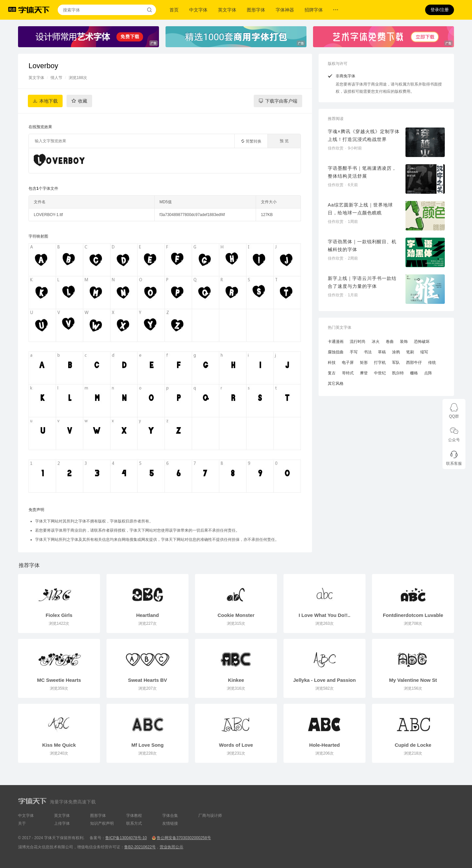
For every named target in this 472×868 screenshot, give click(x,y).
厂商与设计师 (210, 816)
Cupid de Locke (413, 745)
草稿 (382, 352)
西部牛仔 (414, 363)
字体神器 (285, 10)
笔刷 (410, 352)
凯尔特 (398, 373)
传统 (432, 363)
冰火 (376, 342)
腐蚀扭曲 (336, 352)
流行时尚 (358, 342)
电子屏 (348, 363)
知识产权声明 (102, 823)
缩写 (424, 352)
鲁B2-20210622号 (140, 847)
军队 (396, 363)
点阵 (428, 373)
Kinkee (236, 680)
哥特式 (348, 373)
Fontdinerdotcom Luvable (413, 615)
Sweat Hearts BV (147, 680)
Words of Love (236, 745)
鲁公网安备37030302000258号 (184, 838)
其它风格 (336, 384)
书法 (368, 352)
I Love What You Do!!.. (324, 615)
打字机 (380, 363)
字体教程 (134, 816)
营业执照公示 (171, 847)
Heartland (147, 615)
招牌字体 (314, 10)
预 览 (284, 141)
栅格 (414, 373)
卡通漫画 (336, 342)
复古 (332, 373)
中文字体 (198, 10)
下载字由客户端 (281, 101)
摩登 (364, 373)
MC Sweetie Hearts (59, 680)
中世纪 (380, 373)
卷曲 (390, 342)
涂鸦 (396, 352)
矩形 (364, 363)
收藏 (83, 101)
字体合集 (170, 816)
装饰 (404, 342)
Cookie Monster (236, 615)
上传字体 (62, 823)
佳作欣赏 (336, 148)
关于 (22, 823)
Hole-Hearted (324, 745)
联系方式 (134, 823)
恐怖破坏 (422, 342)
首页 (174, 10)
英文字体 (227, 10)
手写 (354, 352)
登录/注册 (440, 10)
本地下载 (49, 101)
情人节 (56, 78)
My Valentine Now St (413, 680)
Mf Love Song (147, 745)
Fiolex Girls (59, 615)
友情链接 (170, 823)
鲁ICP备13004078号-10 (126, 838)
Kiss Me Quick (59, 745)
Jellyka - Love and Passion (325, 680)
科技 (332, 363)
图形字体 (256, 10)
